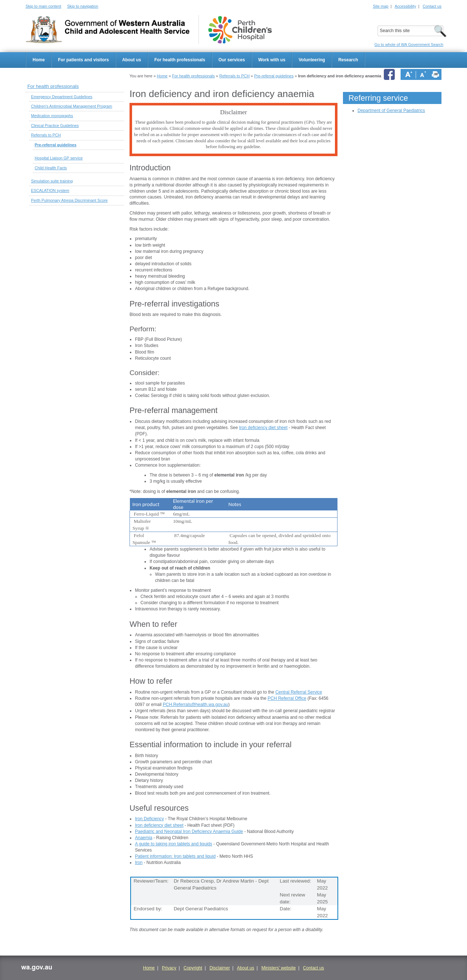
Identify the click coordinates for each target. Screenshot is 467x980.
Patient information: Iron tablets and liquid (175, 856)
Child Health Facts (51, 168)
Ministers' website (278, 968)
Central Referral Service (299, 692)
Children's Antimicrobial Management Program (72, 106)
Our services (232, 60)
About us (132, 60)
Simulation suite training (52, 181)
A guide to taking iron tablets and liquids (173, 844)
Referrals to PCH (234, 76)
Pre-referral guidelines (274, 76)
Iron (139, 863)
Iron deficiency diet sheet (263, 428)
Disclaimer (220, 968)
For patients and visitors (83, 60)
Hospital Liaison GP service (59, 158)
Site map (381, 6)
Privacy (169, 968)
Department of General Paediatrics (391, 111)
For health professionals (180, 60)
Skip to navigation (83, 6)
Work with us (272, 60)
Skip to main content (43, 6)
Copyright (193, 968)
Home (38, 60)
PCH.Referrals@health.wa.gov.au (195, 705)
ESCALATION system (50, 190)
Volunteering (312, 60)
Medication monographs (52, 116)
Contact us (432, 6)
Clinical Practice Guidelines (55, 126)
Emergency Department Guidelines (62, 97)
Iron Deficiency (149, 819)
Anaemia (144, 838)
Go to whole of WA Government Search (409, 45)
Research (348, 60)
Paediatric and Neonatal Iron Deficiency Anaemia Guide (189, 832)
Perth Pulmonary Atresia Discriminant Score (69, 200)
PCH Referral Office (287, 698)
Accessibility (406, 6)
